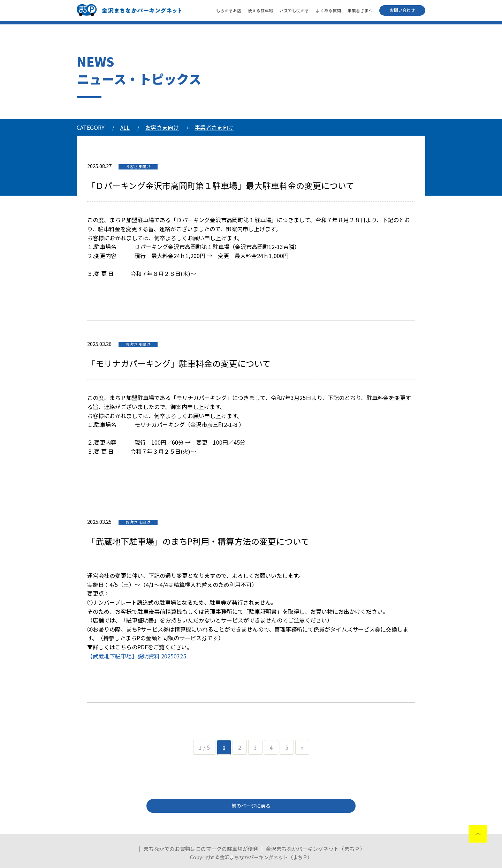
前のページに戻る (251, 806)
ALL (125, 127)
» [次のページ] (302, 747)
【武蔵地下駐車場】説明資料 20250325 (137, 656)
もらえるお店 (229, 10)
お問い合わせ (402, 10)
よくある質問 (328, 10)
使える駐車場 (260, 10)
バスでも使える (294, 10)
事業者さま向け (214, 127)
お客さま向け (162, 127)
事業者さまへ (360, 10)
